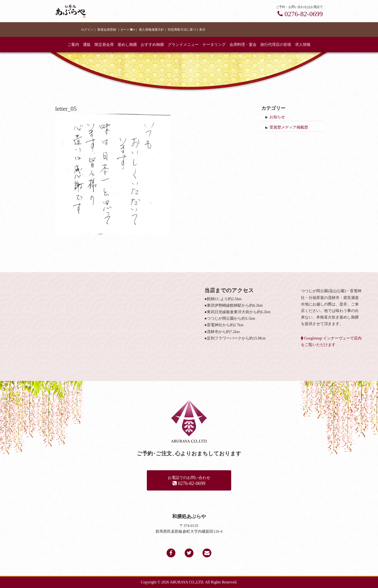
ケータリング (214, 45)
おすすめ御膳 (152, 45)
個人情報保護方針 (151, 30)
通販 (87, 45)
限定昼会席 (104, 45)
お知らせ (277, 117)
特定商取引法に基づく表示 (187, 30)
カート (128, 30)
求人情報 (303, 45)
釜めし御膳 (127, 45)
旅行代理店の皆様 (276, 45)
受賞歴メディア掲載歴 (289, 127)
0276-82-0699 (300, 14)
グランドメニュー (183, 45)
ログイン (87, 30)
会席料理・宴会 (243, 45)
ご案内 (73, 45)
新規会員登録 (107, 30)
